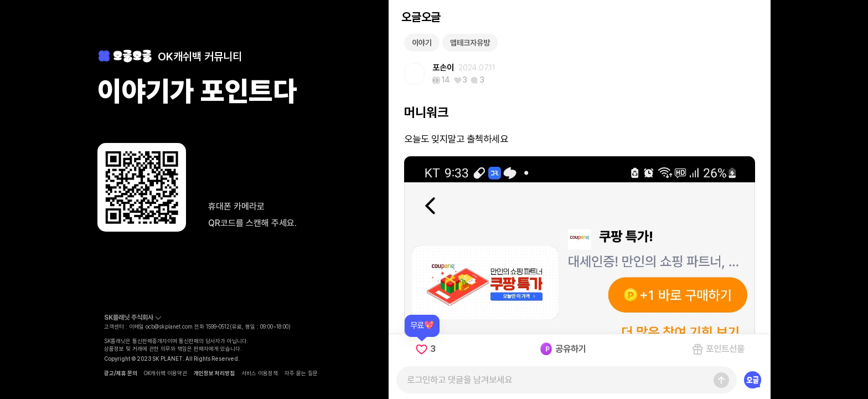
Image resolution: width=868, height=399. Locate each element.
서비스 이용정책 (260, 373)
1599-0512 (218, 326)
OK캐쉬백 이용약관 (166, 373)
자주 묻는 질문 (301, 373)
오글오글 (421, 17)
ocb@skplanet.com (169, 326)
